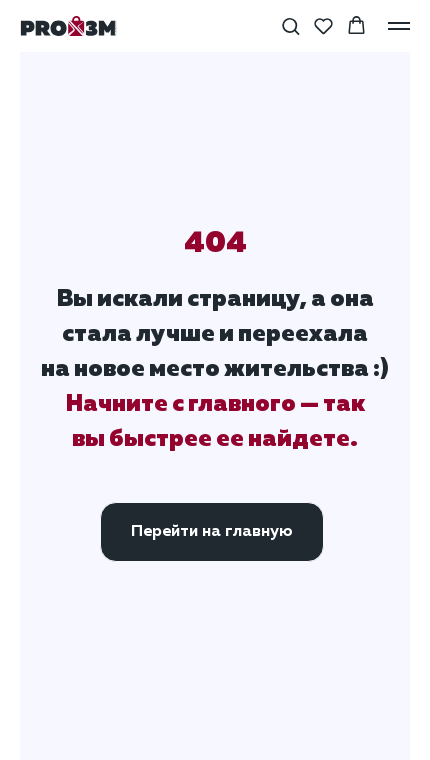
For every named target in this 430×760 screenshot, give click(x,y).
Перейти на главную (212, 532)
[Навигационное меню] (399, 26)
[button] (290, 25)
